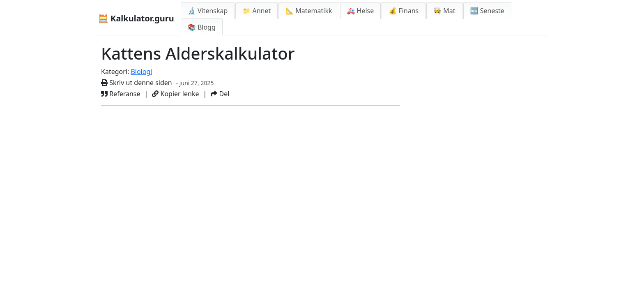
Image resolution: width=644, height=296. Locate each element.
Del (220, 94)
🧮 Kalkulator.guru (136, 18)
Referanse (121, 94)
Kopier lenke (175, 94)
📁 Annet (256, 11)
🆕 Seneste (487, 11)
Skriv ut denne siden (137, 83)
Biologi (141, 72)
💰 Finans (404, 11)
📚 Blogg (202, 27)
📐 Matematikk (309, 11)
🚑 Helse (361, 11)
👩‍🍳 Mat (444, 11)
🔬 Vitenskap (208, 11)
